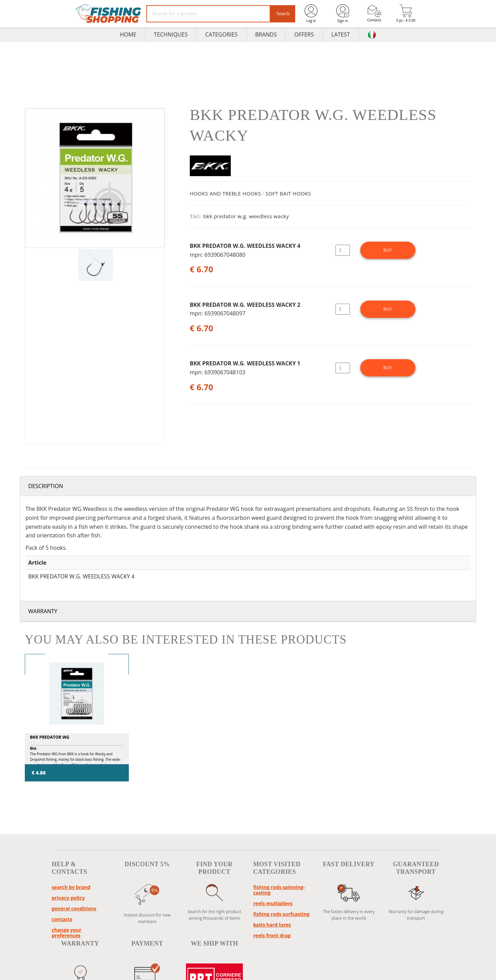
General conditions (74, 908)
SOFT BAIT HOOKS (288, 193)
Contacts (374, 13)
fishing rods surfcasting (281, 914)
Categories (221, 34)
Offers (304, 34)
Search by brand (71, 887)
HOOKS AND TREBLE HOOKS (225, 193)
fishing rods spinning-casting (279, 890)
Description (46, 486)
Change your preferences (66, 933)
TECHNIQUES (171, 34)
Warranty (43, 611)
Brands (266, 34)
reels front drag (272, 935)
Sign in (343, 13)
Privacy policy (68, 898)
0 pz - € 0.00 (406, 14)
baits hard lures (272, 925)
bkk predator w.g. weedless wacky (246, 216)
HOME (128, 34)
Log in (311, 13)
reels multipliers (273, 903)
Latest (341, 34)
